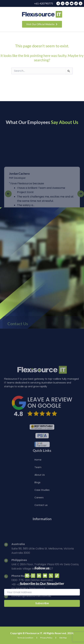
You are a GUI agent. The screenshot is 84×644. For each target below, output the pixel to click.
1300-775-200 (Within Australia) (32, 620)
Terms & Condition (25, 638)
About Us (40, 496)
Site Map (63, 638)
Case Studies (42, 511)
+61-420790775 (44, 3)
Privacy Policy (46, 638)
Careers (39, 519)
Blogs (37, 503)
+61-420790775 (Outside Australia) (34, 625)
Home (38, 481)
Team (38, 488)
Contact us (41, 526)
